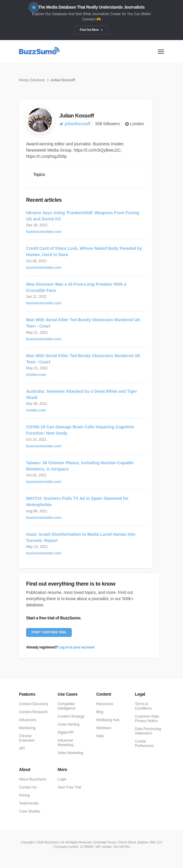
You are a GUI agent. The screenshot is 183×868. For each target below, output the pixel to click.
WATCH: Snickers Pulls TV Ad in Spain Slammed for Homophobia (77, 501)
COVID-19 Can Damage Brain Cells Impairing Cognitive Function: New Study (80, 430)
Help (100, 736)
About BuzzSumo (33, 779)
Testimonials (29, 803)
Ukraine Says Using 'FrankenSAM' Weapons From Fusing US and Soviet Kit (83, 216)
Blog (100, 712)
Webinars (104, 728)
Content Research (33, 712)
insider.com (36, 375)
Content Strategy (71, 716)
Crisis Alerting (68, 724)
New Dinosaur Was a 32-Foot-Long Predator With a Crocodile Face (76, 287)
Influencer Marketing (65, 743)
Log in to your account (76, 647)
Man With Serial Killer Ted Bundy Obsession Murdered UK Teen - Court (83, 323)
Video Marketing (70, 753)
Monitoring (27, 728)
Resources (105, 704)
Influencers (28, 720)
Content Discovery (34, 704)
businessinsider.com (44, 232)
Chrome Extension (27, 738)
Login (62, 779)
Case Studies (30, 811)
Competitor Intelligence (67, 706)
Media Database (32, 80)
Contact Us (28, 787)
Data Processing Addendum (148, 731)
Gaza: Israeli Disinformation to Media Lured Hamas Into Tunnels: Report (81, 537)
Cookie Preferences (145, 744)
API (22, 748)
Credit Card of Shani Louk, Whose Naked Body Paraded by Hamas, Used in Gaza (84, 251)
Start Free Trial (69, 787)
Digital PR (65, 732)
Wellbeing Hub (108, 720)
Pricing (24, 795)
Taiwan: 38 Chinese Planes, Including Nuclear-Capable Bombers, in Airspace (80, 466)
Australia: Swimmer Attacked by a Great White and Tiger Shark (82, 394)
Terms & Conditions (143, 706)
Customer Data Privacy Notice (147, 719)
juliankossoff (75, 124)
